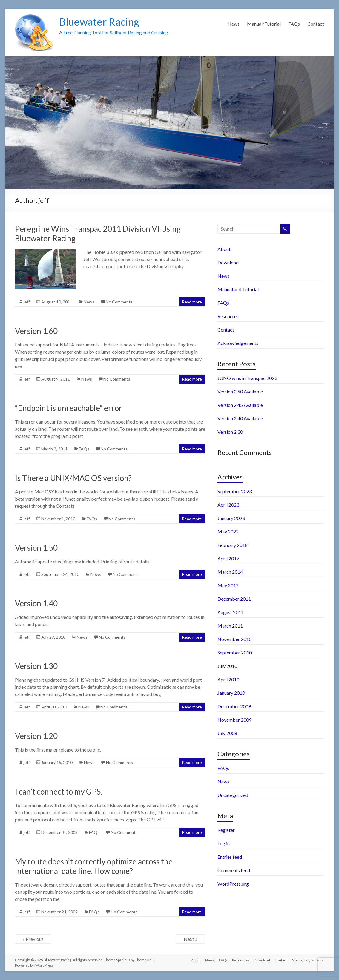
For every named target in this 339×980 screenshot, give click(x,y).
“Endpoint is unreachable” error (69, 408)
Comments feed (234, 870)
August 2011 (231, 612)
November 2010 (234, 639)
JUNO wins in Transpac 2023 (247, 378)
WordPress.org (233, 884)
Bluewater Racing (101, 22)
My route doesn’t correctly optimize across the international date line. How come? (94, 866)
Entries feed (230, 857)
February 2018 (233, 545)
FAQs (294, 24)
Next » (191, 939)
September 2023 (235, 491)
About (224, 249)
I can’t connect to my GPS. (59, 792)
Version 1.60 (36, 331)
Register (226, 830)
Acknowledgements (238, 343)
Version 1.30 (36, 666)
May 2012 (228, 585)
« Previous (33, 939)
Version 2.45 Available (240, 405)
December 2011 (234, 599)
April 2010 (228, 679)
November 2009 (234, 720)
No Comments (119, 302)
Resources (228, 316)
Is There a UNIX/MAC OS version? (73, 478)
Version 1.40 (36, 603)
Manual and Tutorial (238, 289)
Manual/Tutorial (264, 24)
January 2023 (231, 518)
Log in (224, 843)
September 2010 (235, 652)
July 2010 (227, 666)
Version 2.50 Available (240, 391)
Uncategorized (233, 795)
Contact (316, 24)
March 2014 (230, 572)
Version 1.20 (36, 736)
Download (228, 262)
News (234, 24)
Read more (192, 302)
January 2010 (231, 693)
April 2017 (228, 558)
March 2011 (230, 626)
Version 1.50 (36, 548)
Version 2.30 (230, 432)
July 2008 (227, 733)
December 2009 (234, 706)
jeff (27, 302)
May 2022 (228, 532)
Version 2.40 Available (240, 418)
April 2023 (228, 505)
